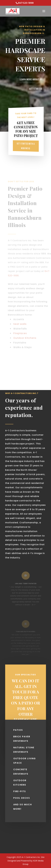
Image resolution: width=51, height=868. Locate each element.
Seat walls (20, 324)
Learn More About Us (31, 79)
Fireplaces (20, 333)
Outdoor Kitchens (25, 338)
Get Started (36, 89)
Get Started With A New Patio (26, 146)
